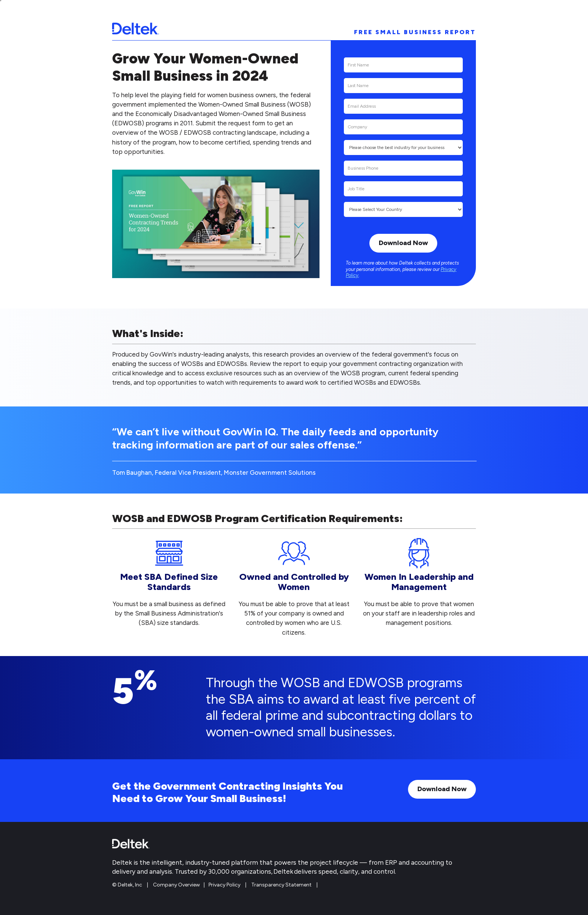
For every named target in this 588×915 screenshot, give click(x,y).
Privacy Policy (224, 885)
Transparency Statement (281, 885)
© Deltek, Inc (128, 885)
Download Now (442, 789)
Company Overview (176, 885)
